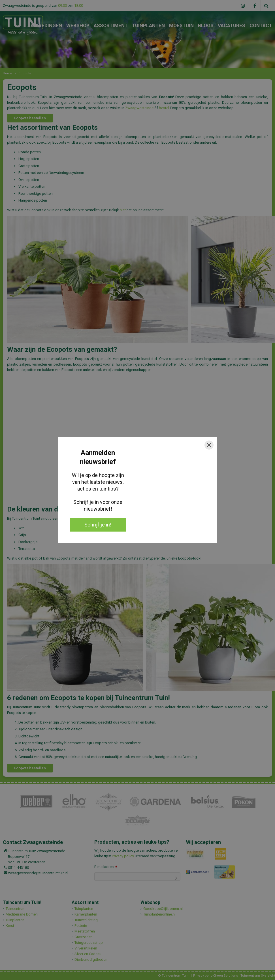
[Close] (209, 445)
